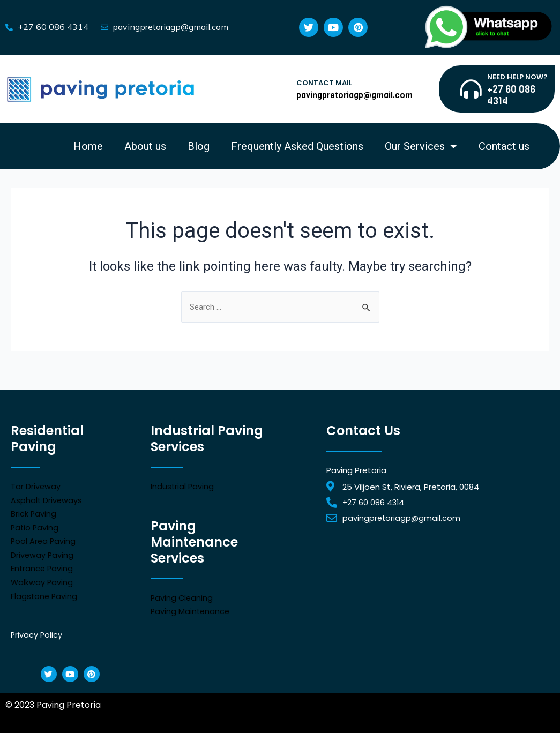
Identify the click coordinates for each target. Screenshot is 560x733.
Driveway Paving (43, 552)
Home (88, 146)
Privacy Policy (37, 631)
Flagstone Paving (45, 593)
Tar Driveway (36, 483)
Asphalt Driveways (47, 497)
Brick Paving (34, 510)
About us (145, 146)
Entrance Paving (43, 566)
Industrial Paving (183, 483)
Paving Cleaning (182, 594)
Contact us (504, 146)
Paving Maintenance (191, 608)
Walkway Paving (42, 579)
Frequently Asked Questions (297, 146)
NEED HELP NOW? (517, 77)
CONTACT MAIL (324, 83)
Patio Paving (35, 524)
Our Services (421, 146)
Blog (199, 146)
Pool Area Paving (44, 538)
